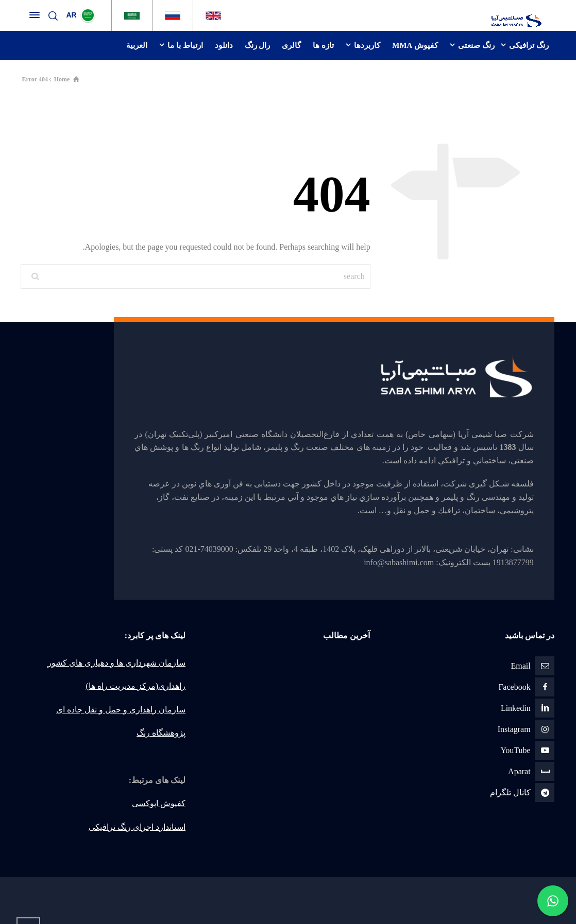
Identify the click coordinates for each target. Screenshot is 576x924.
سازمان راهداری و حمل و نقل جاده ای (121, 710)
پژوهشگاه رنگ (161, 733)
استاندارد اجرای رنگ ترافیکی (137, 827)
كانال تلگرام (510, 792)
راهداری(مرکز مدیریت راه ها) (135, 686)
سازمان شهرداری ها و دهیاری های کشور (116, 663)
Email (520, 666)
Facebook (514, 687)
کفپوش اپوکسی (159, 803)
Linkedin (516, 708)
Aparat (519, 771)
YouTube (515, 750)
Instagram (514, 729)
